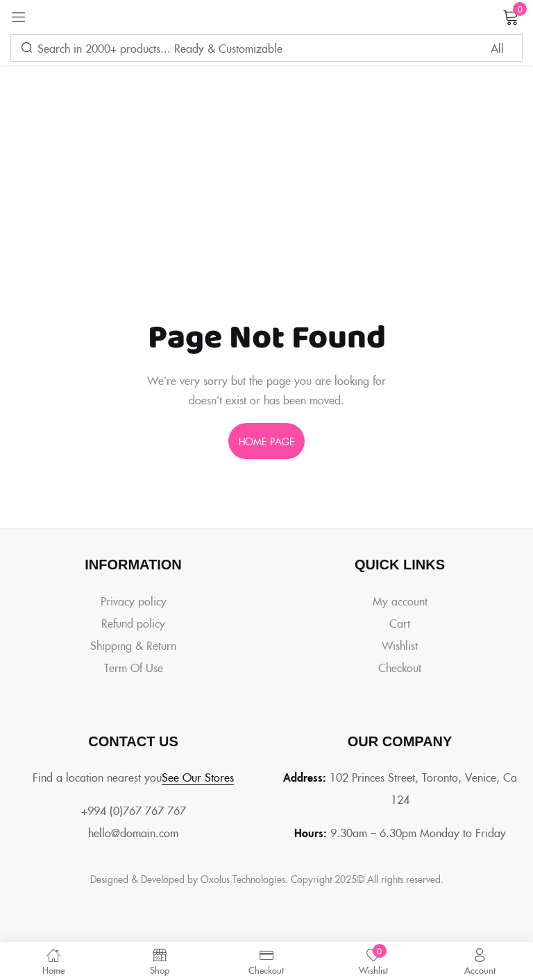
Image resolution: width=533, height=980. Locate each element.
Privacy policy (134, 601)
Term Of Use (134, 667)
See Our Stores (198, 777)
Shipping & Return (133, 645)
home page (266, 441)
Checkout (400, 667)
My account (400, 601)
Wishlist (400, 645)
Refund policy (133, 623)
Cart (400, 623)
